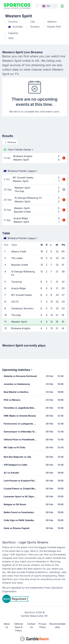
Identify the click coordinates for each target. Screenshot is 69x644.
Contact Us (31, 625)
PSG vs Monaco (12, 400)
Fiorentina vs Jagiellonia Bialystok (21, 408)
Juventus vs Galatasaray (17, 384)
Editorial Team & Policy (19, 627)
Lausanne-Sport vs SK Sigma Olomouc (21, 496)
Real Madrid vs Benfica (16, 392)
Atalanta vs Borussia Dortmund (20, 376)
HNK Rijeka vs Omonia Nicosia (20, 416)
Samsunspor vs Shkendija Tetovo (21, 432)
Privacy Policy (43, 625)
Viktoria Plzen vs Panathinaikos (20, 440)
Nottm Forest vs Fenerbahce (19, 512)
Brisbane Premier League (21, 171)
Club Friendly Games (19, 150)
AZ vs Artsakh (11, 473)
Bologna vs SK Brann (15, 504)
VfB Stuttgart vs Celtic (16, 465)
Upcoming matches (18, 370)
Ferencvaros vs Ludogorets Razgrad (21, 424)
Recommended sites (57, 625)
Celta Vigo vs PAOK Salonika (19, 520)
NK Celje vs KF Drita (14, 447)
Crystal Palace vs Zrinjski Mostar (21, 489)
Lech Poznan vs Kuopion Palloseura (21, 481)
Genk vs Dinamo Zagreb (17, 528)
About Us (7, 625)
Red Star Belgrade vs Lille (17, 457)
